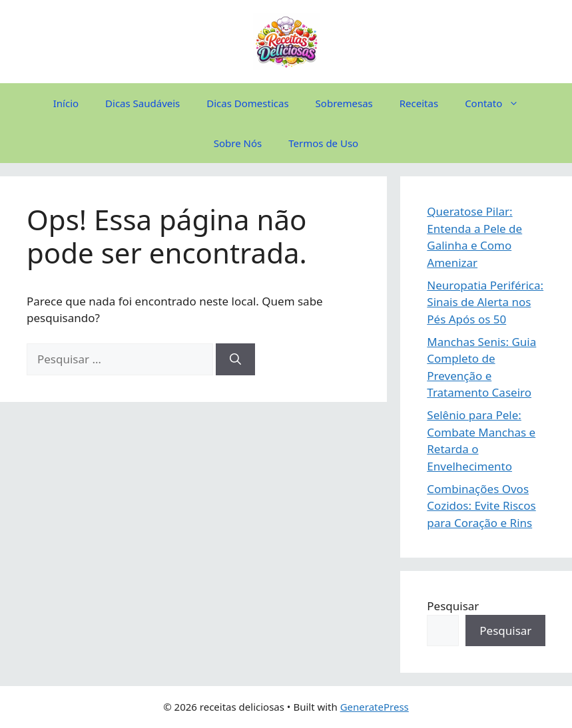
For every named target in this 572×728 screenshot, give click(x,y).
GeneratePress (375, 707)
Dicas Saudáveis (143, 103)
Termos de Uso (323, 143)
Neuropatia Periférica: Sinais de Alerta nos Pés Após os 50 (485, 302)
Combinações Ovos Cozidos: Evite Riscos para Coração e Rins (481, 506)
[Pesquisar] (235, 359)
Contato (498, 103)
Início (66, 103)
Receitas (419, 103)
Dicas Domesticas (247, 103)
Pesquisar (453, 606)
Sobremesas (344, 103)
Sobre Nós (238, 143)
